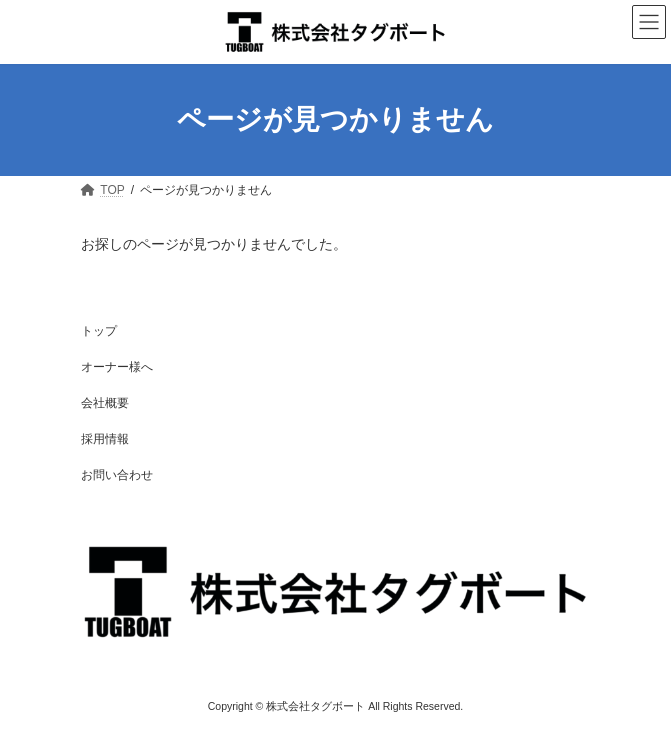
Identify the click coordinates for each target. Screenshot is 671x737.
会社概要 (105, 403)
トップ (99, 331)
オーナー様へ (117, 367)
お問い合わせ (117, 475)
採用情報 (105, 439)
